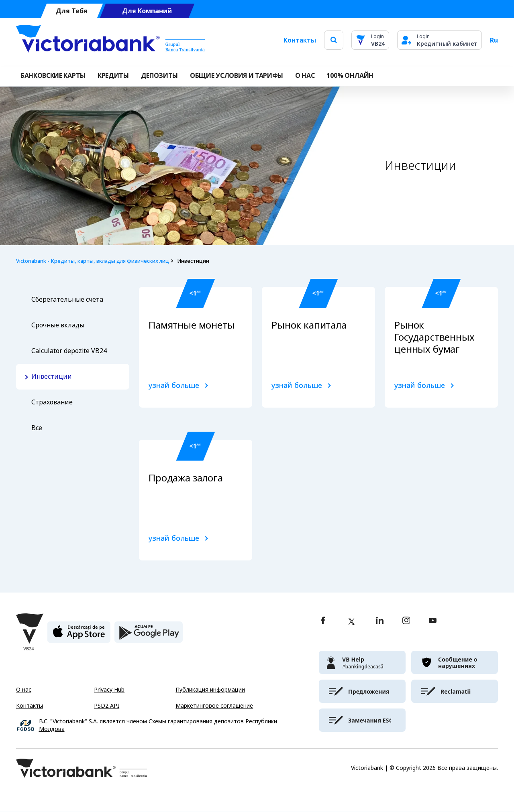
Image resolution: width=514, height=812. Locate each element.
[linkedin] (380, 621)
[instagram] (406, 621)
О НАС (305, 75)
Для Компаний (147, 11)
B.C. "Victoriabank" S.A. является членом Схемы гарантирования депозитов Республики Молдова (158, 726)
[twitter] (351, 621)
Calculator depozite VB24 (69, 351)
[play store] (149, 635)
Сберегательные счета (67, 299)
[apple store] (79, 635)
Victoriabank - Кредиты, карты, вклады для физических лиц (93, 261)
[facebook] (323, 621)
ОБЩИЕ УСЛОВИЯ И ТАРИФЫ (237, 75)
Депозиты (159, 75)
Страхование (52, 402)
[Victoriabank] (110, 40)
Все (37, 428)
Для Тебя (72, 11)
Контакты (300, 40)
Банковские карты (53, 75)
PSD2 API (107, 706)
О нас (24, 690)
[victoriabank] (362, 662)
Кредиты (113, 75)
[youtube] (433, 621)
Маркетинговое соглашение (214, 706)
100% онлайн (350, 75)
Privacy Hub (109, 690)
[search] (334, 40)
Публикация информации (210, 690)
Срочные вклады (58, 325)
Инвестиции (52, 377)
